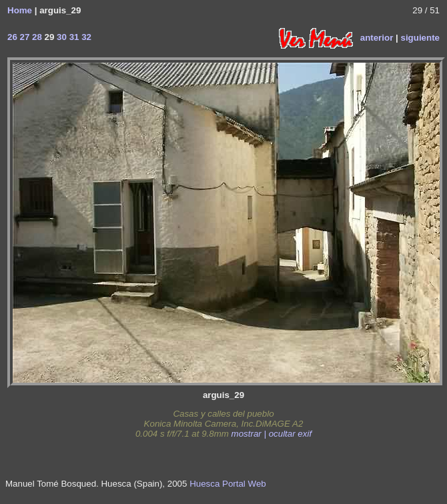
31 (73, 37)
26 (12, 37)
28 (36, 37)
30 (60, 37)
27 (24, 37)
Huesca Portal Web (228, 484)
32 (85, 37)
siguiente (420, 37)
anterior (377, 37)
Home (20, 10)
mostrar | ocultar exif (272, 434)
